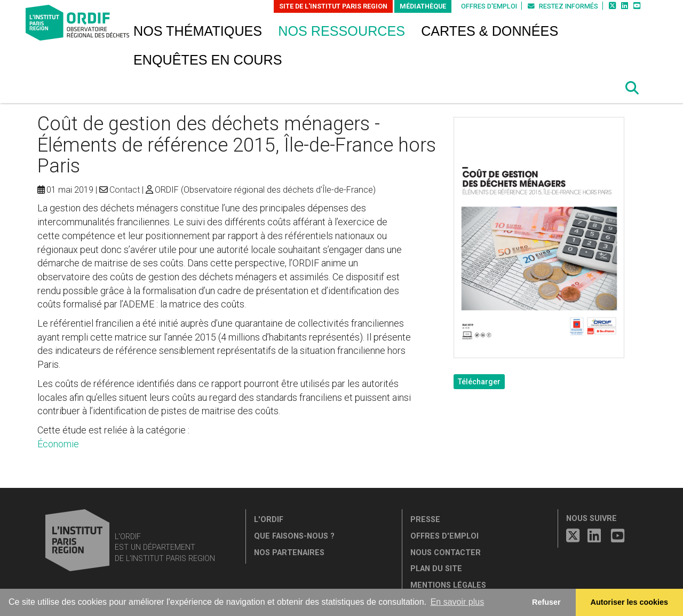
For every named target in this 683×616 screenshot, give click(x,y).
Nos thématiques (198, 31)
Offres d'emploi (489, 6)
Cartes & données (490, 31)
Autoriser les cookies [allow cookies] (630, 602)
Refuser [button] (546, 602)
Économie (58, 444)
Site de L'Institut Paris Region (333, 6)
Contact (125, 190)
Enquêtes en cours (208, 60)
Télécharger (479, 382)
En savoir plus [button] (458, 602)
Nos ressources (341, 31)
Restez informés (563, 6)
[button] (632, 88)
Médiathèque (423, 6)
